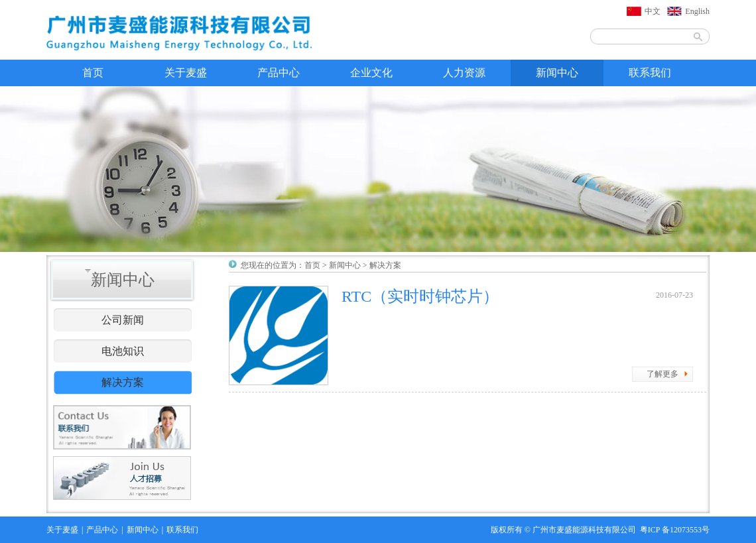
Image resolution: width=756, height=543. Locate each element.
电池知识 (123, 351)
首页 (93, 73)
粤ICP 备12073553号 (675, 530)
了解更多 (662, 374)
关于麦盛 (186, 73)
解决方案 (123, 382)
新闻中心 (557, 73)
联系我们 (650, 73)
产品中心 (279, 73)
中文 (653, 11)
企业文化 (371, 73)
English (697, 11)
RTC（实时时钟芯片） (420, 296)
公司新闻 (123, 320)
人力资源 (464, 73)
